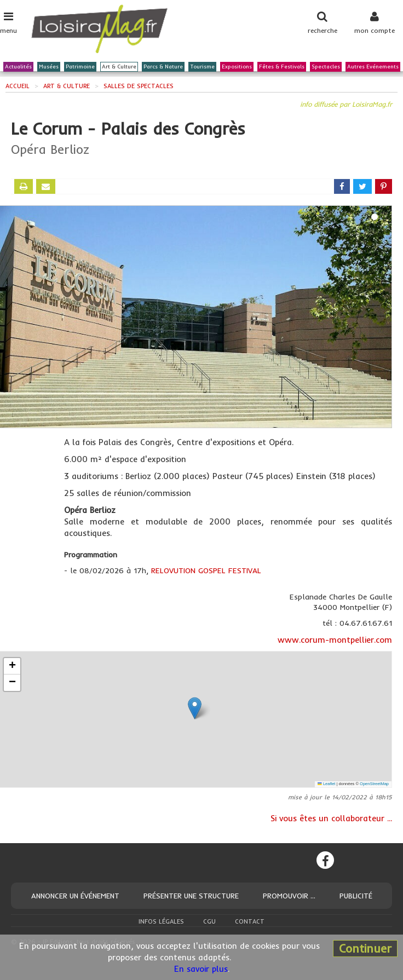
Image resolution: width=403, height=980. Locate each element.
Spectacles (326, 67)
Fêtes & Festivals (282, 67)
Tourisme (202, 67)
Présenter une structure (191, 896)
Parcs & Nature (163, 67)
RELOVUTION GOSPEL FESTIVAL (206, 570)
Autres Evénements (373, 67)
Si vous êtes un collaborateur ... (331, 818)
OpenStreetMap (374, 784)
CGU (209, 921)
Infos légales (161, 921)
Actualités (18, 67)
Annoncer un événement (75, 896)
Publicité (356, 896)
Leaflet (326, 784)
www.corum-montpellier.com (335, 640)
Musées (49, 67)
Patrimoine (80, 67)
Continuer (365, 948)
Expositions (237, 67)
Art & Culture (119, 67)
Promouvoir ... (289, 896)
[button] (195, 708)
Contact (250, 921)
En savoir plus (201, 969)
